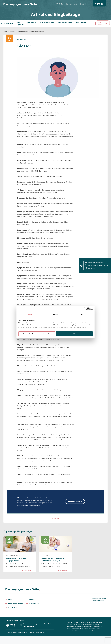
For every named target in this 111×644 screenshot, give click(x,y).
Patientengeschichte (15, 603)
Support (31, 599)
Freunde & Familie (14, 608)
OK (74, 334)
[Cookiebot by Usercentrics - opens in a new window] (85, 309)
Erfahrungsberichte (47, 22)
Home (10, 599)
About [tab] (82, 314)
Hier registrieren (74, 501)
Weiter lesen (27, 570)
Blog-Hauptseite (9, 32)
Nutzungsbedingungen (99, 598)
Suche (61, 4)
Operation (21, 25)
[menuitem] (84, 4)
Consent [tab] (30, 314)
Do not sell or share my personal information (37, 334)
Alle (18, 22)
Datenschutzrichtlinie (98, 601)
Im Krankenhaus (82, 22)
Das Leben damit (30, 22)
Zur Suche (100, 23)
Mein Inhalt (73, 4)
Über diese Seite (34, 603)
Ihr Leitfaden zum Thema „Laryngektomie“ (16, 560)
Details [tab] (55, 314)
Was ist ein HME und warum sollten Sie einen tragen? (53, 560)
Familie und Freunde (65, 22)
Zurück (57, 518)
